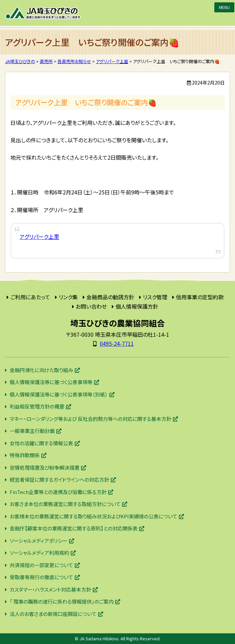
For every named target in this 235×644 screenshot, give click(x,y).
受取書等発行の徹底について (41, 577)
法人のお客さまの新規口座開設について (53, 614)
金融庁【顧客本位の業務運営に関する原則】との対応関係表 (74, 528)
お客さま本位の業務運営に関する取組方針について (65, 504)
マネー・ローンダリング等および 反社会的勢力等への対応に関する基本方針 (90, 419)
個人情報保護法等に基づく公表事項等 (51, 382)
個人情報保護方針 (137, 306)
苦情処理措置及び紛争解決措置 (45, 467)
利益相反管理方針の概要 (37, 406)
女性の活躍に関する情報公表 (41, 443)
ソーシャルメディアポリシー (39, 541)
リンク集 (68, 297)
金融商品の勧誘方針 (110, 297)
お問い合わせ (91, 306)
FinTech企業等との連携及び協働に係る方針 (58, 492)
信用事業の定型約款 (200, 297)
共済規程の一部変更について (41, 565)
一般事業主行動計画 (32, 431)
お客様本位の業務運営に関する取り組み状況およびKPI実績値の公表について (93, 516)
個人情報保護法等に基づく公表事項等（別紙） (59, 394)
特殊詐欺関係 (25, 455)
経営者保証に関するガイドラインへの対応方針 (59, 479)
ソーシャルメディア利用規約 (39, 553)
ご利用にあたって (30, 297)
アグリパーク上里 (39, 236)
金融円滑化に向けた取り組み (41, 370)
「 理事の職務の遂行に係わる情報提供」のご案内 (62, 601)
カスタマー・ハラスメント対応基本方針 (50, 589)
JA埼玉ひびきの (43, 13)
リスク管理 (155, 297)
